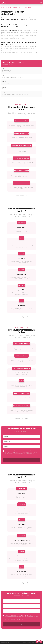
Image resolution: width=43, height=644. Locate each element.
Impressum (24, 643)
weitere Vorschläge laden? (22, 196)
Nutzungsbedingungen (23, 451)
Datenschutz (14, 451)
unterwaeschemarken (21, 243)
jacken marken (21, 274)
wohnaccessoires (21, 509)
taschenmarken (21, 227)
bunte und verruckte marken (21, 540)
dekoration (22, 259)
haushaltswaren (21, 572)
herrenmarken (21, 556)
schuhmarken (21, 306)
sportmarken (21, 493)
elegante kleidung (22, 290)
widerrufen (21, 455)
